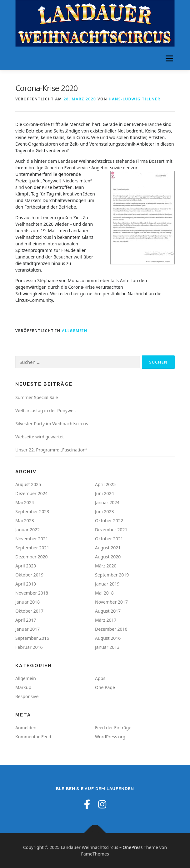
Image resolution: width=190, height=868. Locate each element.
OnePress (133, 847)
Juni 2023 (104, 511)
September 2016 (32, 638)
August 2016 (108, 638)
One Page (105, 687)
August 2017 (108, 611)
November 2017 (111, 602)
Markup (23, 687)
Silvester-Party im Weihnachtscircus (52, 424)
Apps (100, 678)
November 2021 (32, 539)
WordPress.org (110, 737)
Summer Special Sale (37, 397)
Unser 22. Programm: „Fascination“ (51, 450)
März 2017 (106, 620)
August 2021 (108, 548)
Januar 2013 (107, 647)
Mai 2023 (25, 521)
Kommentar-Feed (33, 737)
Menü (169, 58)
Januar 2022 (27, 530)
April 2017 (26, 620)
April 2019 (26, 584)
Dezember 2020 (32, 557)
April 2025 (105, 484)
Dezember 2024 (32, 493)
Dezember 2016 (111, 629)
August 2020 (108, 557)
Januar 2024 (107, 502)
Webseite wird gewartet (40, 437)
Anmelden (26, 728)
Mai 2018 (104, 593)
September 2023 (32, 511)
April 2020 (26, 566)
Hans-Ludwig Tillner (135, 99)
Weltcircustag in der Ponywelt (46, 410)
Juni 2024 (104, 493)
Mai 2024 (25, 502)
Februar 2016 (29, 647)
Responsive (27, 696)
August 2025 (28, 484)
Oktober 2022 (109, 521)
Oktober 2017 (29, 611)
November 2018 (32, 593)
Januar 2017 (27, 629)
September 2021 (32, 548)
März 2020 (106, 566)
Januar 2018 (27, 602)
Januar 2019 (107, 584)
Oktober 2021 (109, 539)
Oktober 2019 (29, 575)
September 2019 (112, 575)
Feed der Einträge (113, 728)
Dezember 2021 (111, 530)
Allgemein (75, 331)
